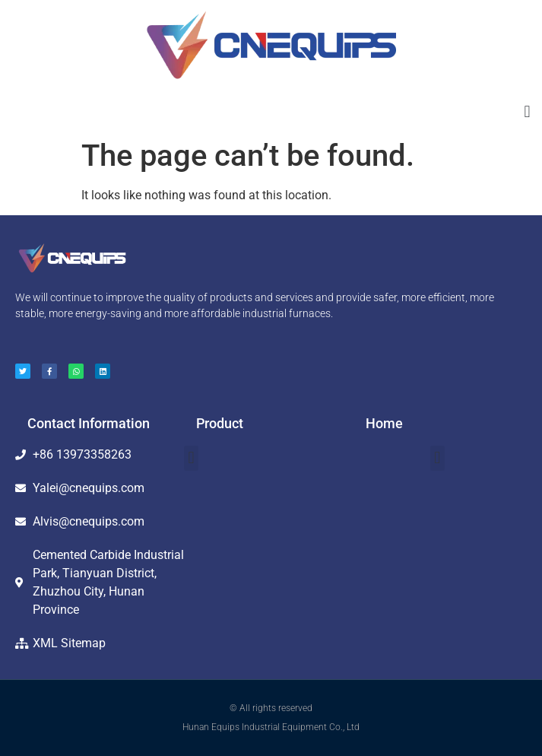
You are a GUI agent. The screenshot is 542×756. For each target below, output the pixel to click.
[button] (527, 111)
